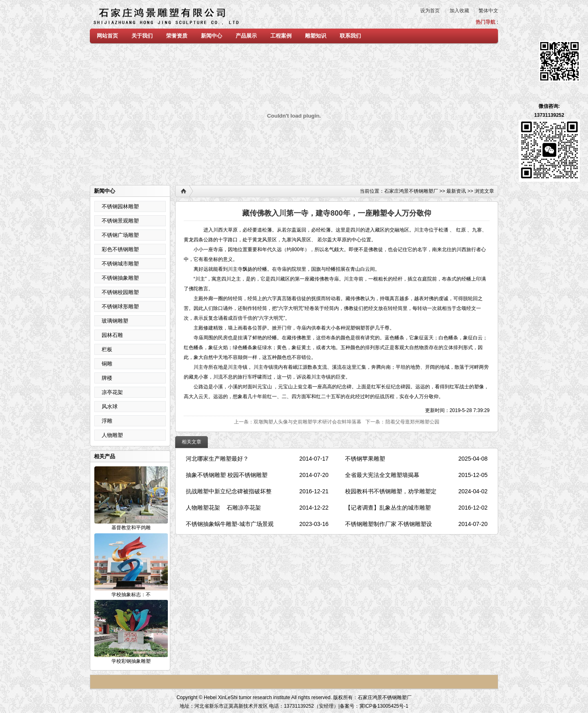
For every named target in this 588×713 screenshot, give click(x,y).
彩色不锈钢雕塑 (120, 249)
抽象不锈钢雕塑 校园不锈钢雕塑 (227, 475)
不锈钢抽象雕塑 (120, 278)
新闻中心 (212, 36)
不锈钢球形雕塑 (120, 306)
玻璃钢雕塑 (115, 321)
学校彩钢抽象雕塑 (131, 661)
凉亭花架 (112, 392)
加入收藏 (459, 11)
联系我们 (350, 36)
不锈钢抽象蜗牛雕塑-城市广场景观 (230, 524)
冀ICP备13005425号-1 (384, 706)
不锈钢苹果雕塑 (365, 459)
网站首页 (107, 36)
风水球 (110, 407)
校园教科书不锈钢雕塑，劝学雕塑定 (391, 491)
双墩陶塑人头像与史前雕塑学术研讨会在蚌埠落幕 (307, 422)
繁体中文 (488, 11)
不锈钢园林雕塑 (120, 206)
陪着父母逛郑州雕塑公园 (412, 422)
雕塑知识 (316, 36)
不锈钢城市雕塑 (120, 264)
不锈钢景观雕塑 (120, 221)
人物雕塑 (112, 435)
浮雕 (107, 421)
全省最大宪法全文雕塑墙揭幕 (382, 475)
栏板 (107, 349)
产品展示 (246, 36)
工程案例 (281, 36)
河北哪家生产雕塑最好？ (217, 459)
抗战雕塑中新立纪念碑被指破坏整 (229, 491)
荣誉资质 (177, 36)
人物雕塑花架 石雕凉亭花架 (223, 508)
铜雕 (107, 364)
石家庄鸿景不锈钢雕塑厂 (411, 191)
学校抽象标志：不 (131, 595)
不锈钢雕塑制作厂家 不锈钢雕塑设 (389, 524)
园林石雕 (112, 335)
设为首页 (430, 11)
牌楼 (107, 378)
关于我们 (142, 36)
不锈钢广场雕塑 (120, 235)
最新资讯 (456, 191)
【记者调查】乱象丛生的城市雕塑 (388, 508)
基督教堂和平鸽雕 (131, 528)
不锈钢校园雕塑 (120, 292)
